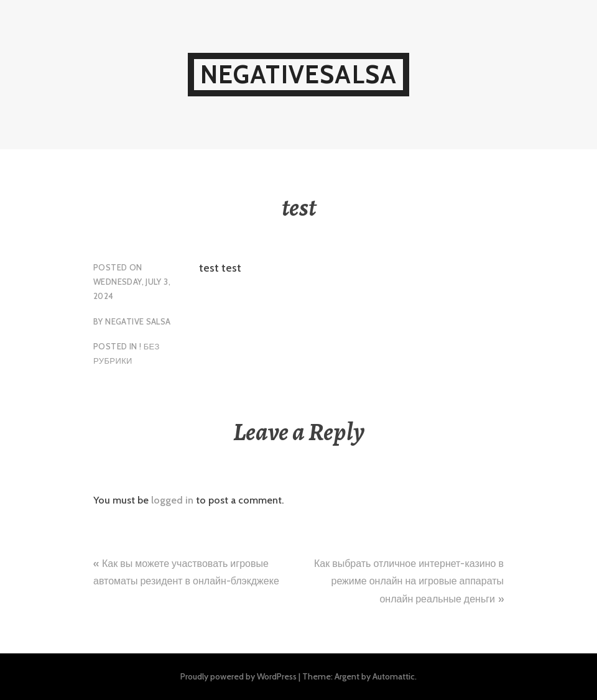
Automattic (394, 676)
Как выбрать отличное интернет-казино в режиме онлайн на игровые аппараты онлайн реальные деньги (409, 581)
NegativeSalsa (299, 74)
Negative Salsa (138, 321)
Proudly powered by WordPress (238, 676)
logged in (172, 500)
